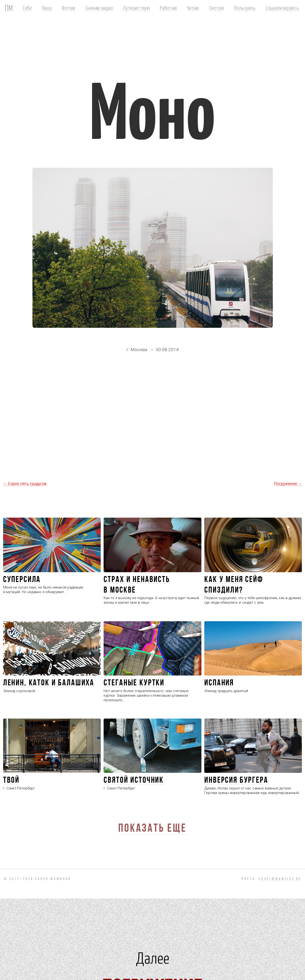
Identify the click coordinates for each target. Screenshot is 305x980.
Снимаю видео (99, 8)
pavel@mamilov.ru (280, 879)
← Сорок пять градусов (25, 484)
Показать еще (152, 829)
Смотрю (217, 8)
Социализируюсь (282, 8)
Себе (27, 8)
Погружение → (288, 484)
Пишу (47, 8)
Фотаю (68, 8)
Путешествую (137, 8)
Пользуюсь (245, 8)
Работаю (168, 8)
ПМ (9, 8)
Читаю (193, 8)
